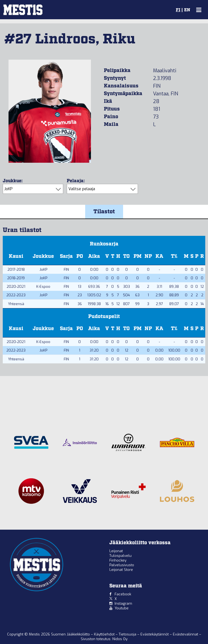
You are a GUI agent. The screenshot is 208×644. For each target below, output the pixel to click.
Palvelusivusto (122, 565)
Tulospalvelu (120, 556)
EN (187, 10)
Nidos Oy (120, 639)
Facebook (123, 594)
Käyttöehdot (105, 634)
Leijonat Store (121, 570)
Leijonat (116, 551)
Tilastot (104, 212)
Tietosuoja (128, 634)
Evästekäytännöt (155, 634)
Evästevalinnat (185, 634)
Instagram (123, 603)
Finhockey (118, 560)
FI (178, 10)
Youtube (122, 608)
